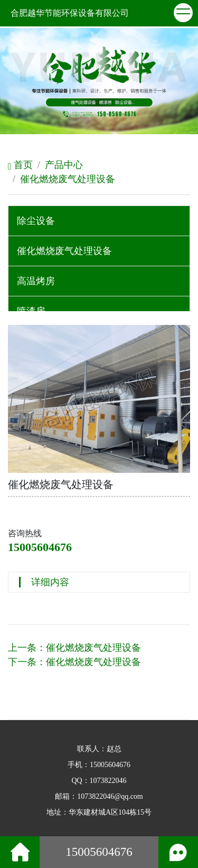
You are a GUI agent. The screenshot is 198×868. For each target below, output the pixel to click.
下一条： (74, 662)
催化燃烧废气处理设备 (68, 179)
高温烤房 (36, 281)
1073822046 (108, 781)
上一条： (74, 648)
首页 (20, 165)
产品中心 (64, 165)
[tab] (99, 221)
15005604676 (40, 547)
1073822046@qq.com (110, 796)
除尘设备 (36, 221)
